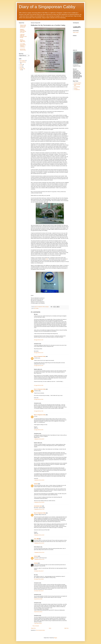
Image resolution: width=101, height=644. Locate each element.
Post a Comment (36, 626)
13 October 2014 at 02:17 (39, 571)
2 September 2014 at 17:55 (39, 509)
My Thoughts (36, 308)
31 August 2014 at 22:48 (39, 430)
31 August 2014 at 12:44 (39, 366)
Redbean (76, 88)
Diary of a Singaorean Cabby (40, 356)
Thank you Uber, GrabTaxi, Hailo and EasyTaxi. (23, 26)
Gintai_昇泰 (36, 539)
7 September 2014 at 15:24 (39, 552)
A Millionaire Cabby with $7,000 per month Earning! (23, 36)
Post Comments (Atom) (40, 630)
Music (21, 67)
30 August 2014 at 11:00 (39, 340)
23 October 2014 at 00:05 (39, 579)
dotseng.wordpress (78, 83)
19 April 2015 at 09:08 (38, 599)
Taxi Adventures (23, 62)
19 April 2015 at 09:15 (38, 612)
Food (21, 66)
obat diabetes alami (38, 506)
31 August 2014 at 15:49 (39, 399)
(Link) (47, 259)
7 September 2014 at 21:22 (39, 559)
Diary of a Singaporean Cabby (47, 7)
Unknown (36, 484)
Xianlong (36, 563)
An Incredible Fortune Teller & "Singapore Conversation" (23, 45)
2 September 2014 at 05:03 (39, 502)
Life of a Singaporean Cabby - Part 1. (23, 41)
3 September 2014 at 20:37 (39, 543)
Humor (21, 64)
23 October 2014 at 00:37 (39, 591)
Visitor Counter (76, 32)
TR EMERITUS (77, 90)
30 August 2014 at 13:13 (39, 353)
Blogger (56, 638)
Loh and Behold (77, 87)
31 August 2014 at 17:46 (39, 411)
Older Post (66, 628)
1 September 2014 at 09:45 (39, 480)
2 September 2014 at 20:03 (39, 535)
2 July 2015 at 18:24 (38, 623)
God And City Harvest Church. (23, 50)
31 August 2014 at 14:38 (39, 385)
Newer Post (33, 628)
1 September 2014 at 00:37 (39, 439)
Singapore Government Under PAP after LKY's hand (23, 31)
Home (50, 628)
